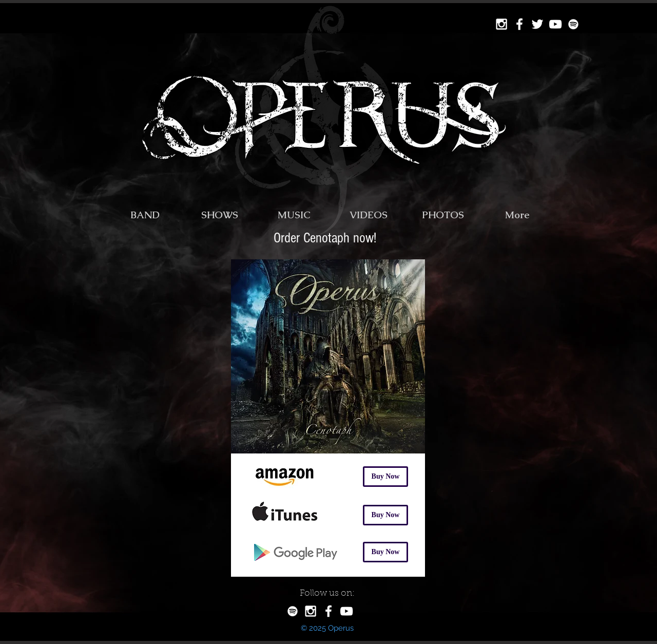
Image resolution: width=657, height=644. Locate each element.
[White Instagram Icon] (311, 611)
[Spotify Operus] (573, 24)
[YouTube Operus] (555, 24)
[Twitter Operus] (537, 24)
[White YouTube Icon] (346, 611)
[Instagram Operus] (501, 24)
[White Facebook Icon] (328, 611)
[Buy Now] (385, 477)
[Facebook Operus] (519, 24)
